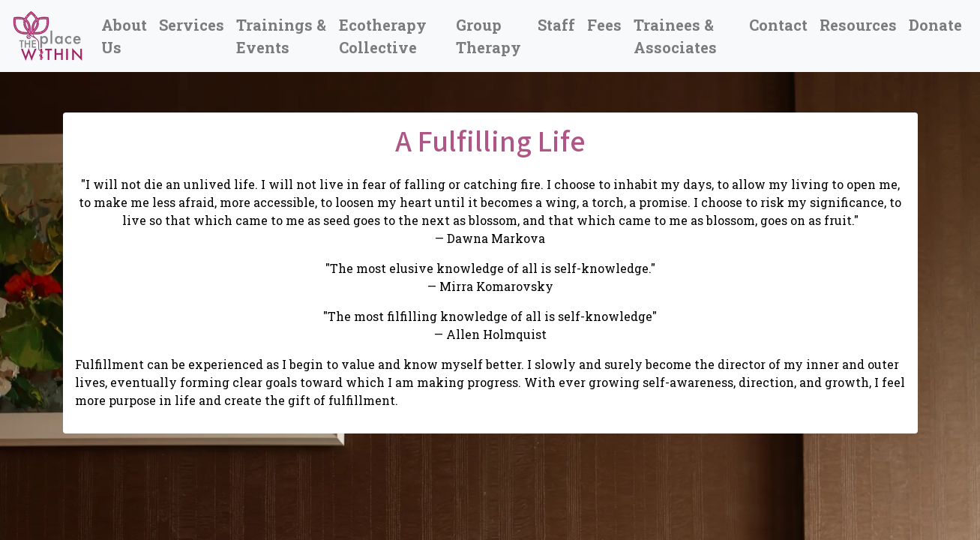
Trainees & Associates (675, 36)
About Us (124, 36)
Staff (556, 25)
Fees (604, 25)
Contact (778, 25)
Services (192, 25)
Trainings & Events (281, 36)
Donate (935, 25)
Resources (858, 25)
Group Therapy (489, 36)
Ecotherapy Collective (383, 36)
